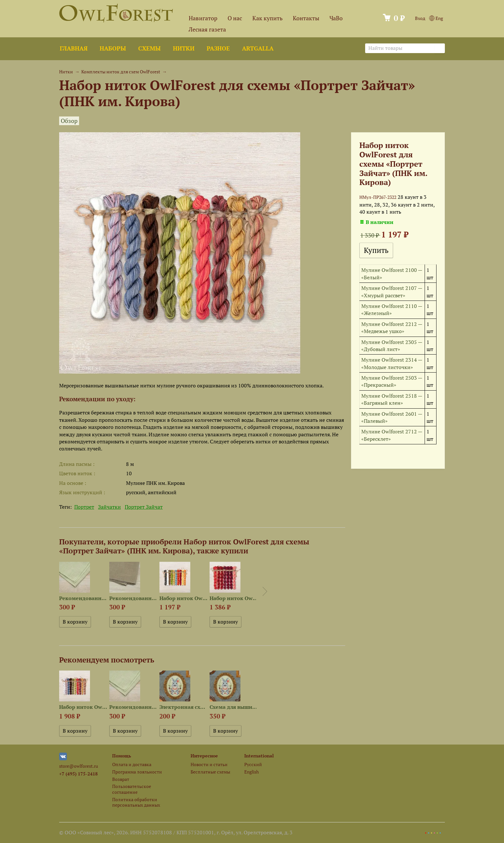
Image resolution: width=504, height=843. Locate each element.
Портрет (84, 507)
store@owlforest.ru (79, 766)
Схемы (149, 48)
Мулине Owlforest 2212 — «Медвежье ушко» (392, 328)
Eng (436, 18)
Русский (253, 764)
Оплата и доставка (132, 764)
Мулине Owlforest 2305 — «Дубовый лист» (392, 346)
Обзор (69, 121)
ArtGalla (258, 48)
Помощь (122, 756)
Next (265, 591)
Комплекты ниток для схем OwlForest (121, 72)
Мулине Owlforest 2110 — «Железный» (392, 310)
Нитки (184, 48)
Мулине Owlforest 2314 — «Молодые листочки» (392, 363)
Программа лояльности (137, 772)
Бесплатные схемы (210, 772)
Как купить (267, 18)
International (259, 756)
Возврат (121, 779)
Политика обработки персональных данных (136, 802)
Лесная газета (207, 29)
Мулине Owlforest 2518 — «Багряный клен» (392, 399)
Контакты (306, 18)
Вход (420, 18)
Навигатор (203, 18)
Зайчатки (109, 507)
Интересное (204, 756)
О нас (235, 18)
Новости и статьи (209, 764)
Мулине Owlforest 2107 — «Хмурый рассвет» (392, 292)
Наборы (113, 48)
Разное (218, 48)
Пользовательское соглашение (132, 789)
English (252, 772)
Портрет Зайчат (144, 507)
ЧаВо (336, 18)
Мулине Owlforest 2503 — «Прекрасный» (392, 381)
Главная (74, 48)
